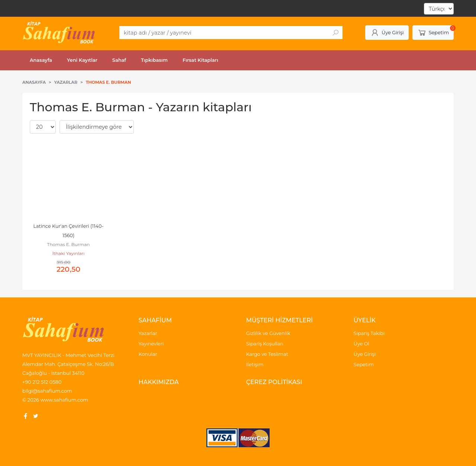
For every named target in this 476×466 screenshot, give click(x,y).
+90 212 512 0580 (42, 382)
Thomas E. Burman (69, 244)
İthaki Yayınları (68, 253)
